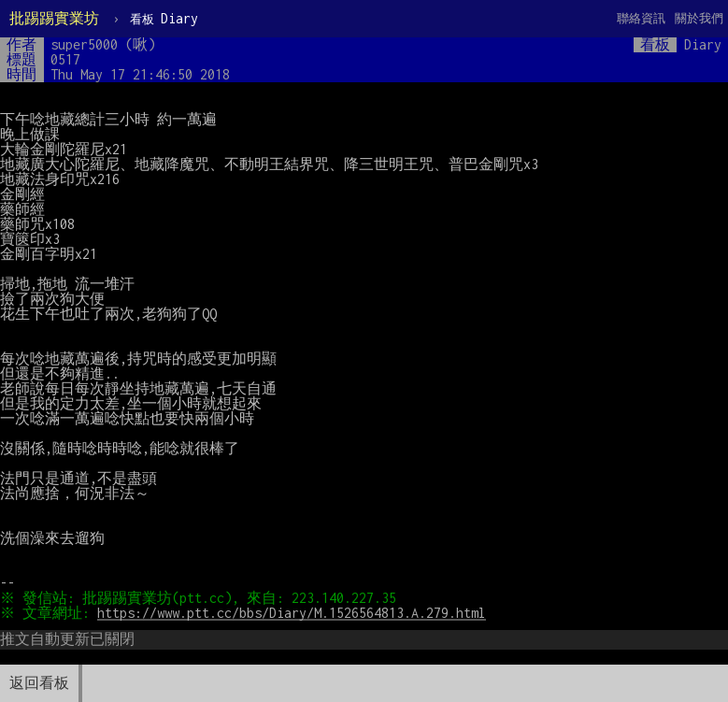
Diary (164, 18)
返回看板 (39, 683)
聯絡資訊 (641, 18)
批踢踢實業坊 (54, 18)
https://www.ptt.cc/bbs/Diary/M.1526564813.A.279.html (294, 613)
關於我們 (699, 18)
